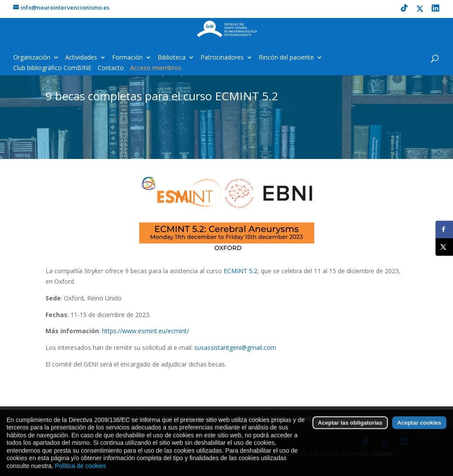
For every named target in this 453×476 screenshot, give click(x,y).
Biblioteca (172, 58)
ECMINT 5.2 (241, 271)
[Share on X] (444, 247)
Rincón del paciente (286, 58)
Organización (32, 58)
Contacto (111, 68)
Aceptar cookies (419, 435)
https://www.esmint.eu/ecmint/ (146, 331)
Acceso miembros (156, 68)
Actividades (81, 58)
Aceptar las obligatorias (350, 435)
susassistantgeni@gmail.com (235, 347)
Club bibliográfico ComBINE (52, 68)
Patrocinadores (222, 58)
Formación (127, 58)
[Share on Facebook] (444, 229)
